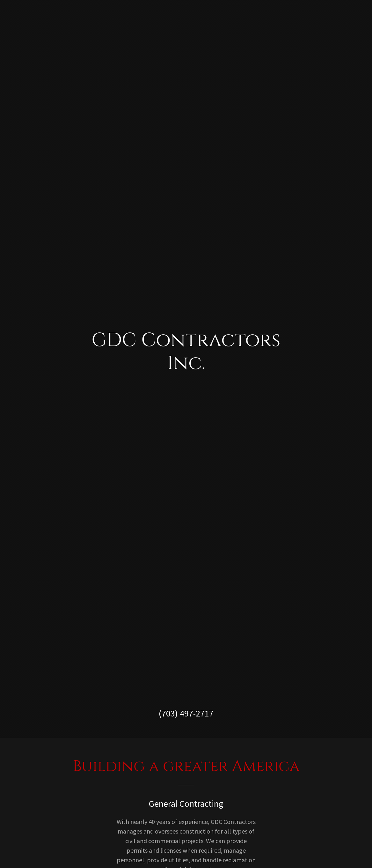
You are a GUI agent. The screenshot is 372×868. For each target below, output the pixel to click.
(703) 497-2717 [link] (186, 713)
